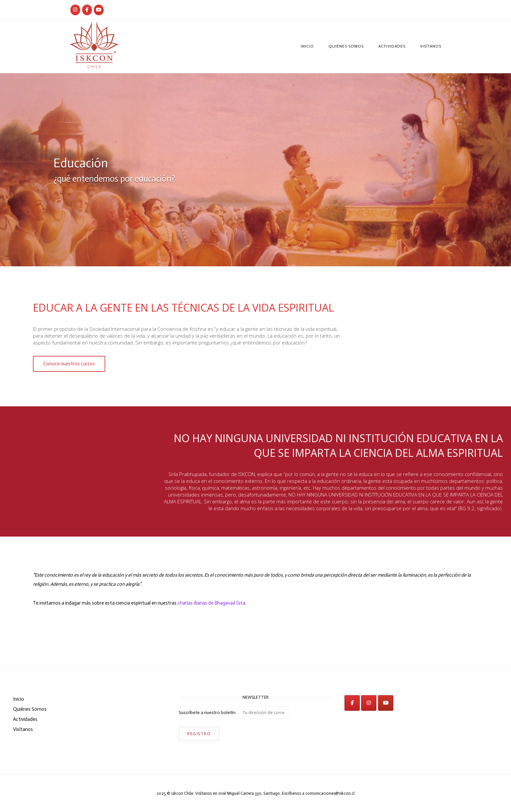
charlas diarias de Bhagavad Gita (212, 603)
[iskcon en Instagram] (369, 703)
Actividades (392, 46)
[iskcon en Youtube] (99, 10)
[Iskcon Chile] (75, 10)
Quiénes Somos (346, 46)
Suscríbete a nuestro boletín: (234, 713)
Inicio (307, 46)
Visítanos (431, 46)
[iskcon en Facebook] (352, 703)
